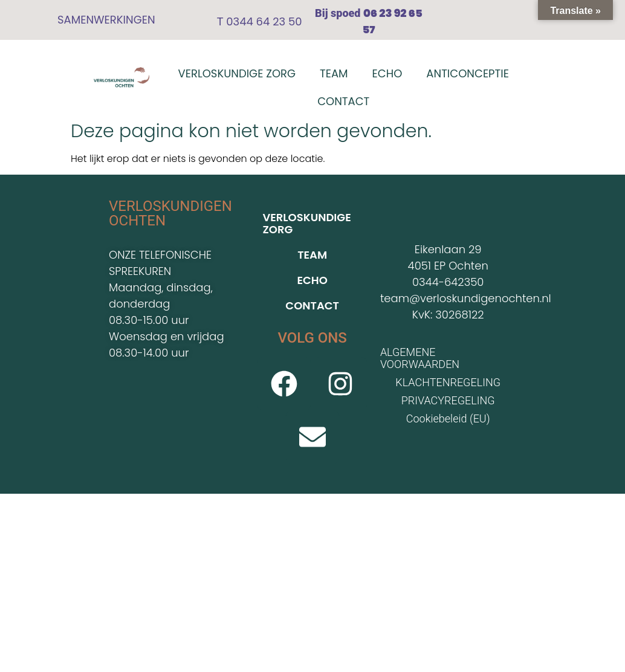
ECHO (387, 73)
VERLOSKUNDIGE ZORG (237, 73)
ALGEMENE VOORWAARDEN (420, 358)
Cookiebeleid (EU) (448, 418)
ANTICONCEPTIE (468, 73)
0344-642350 (448, 282)
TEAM (334, 73)
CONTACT (343, 101)
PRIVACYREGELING (448, 400)
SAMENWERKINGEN (106, 20)
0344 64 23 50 (262, 21)
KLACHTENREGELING (448, 382)
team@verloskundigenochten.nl (466, 298)
